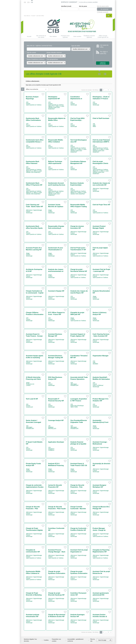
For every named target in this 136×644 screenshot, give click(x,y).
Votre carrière (77, 37)
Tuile (99, 74)
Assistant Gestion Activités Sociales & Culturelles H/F (100, 617)
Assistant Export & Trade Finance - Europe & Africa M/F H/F (34, 336)
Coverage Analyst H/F (56, 420)
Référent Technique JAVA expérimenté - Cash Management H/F (56, 163)
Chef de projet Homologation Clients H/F (100, 163)
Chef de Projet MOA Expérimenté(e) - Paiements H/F (77, 120)
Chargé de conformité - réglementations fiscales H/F (35, 487)
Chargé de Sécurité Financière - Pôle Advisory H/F (33, 509)
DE (25, 2)
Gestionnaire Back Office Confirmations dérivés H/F (33, 120)
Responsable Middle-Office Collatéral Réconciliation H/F (56, 142)
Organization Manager (101, 356)
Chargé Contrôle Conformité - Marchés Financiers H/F (78, 509)
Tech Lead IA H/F (32, 399)
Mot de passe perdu (103, 6)
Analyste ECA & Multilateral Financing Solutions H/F (56, 465)
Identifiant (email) (66, 6)
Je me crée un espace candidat (88, 2)
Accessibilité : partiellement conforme (75, 640)
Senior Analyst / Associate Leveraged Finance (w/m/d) (33, 422)
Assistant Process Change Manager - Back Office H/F (57, 552)
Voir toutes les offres (104, 46)
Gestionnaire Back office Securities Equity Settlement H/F (34, 228)
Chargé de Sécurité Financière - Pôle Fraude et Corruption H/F (57, 509)
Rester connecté (103, 12)
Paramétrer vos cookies (56, 640)
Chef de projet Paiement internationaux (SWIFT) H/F (101, 142)
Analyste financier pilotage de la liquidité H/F (78, 444)
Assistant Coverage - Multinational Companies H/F (100, 444)
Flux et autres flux (104, 53)
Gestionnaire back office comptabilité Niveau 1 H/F (35, 142)
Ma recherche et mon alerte (41, 36)
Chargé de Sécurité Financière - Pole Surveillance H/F (77, 487)
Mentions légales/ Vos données (30, 640)
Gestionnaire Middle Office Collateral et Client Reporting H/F (33, 573)
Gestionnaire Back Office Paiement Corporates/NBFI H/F (33, 163)
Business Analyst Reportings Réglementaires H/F (33, 99)
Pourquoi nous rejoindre (65, 36)
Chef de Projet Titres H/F (101, 205)
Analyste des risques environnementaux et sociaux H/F (56, 271)
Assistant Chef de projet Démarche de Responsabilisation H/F (101, 573)
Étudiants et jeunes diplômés (89, 36)
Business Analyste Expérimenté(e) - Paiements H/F (77, 185)
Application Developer (56, 442)
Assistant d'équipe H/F (56, 291)
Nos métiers (53, 37)
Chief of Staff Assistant (101, 118)
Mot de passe (83, 6)
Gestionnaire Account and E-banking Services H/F (57, 185)
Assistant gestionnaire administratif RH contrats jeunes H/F (101, 595)
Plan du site (93, 640)
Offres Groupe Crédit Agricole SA (103, 36)
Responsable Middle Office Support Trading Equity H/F (79, 207)
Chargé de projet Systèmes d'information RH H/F (57, 573)
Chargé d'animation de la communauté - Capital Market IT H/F (35, 293)
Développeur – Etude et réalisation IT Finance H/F (101, 99)
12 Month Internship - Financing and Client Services (34, 379)
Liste (105, 74)
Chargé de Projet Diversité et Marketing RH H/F (34, 595)
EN (28, 2)
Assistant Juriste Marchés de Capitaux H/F (56, 207)
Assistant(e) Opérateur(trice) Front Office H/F (100, 422)
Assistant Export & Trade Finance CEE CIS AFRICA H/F (79, 465)
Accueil (33, 16)
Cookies (46, 640)
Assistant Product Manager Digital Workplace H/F (99, 228)
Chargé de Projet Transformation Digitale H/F (34, 530)
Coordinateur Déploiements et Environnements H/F (78, 99)
